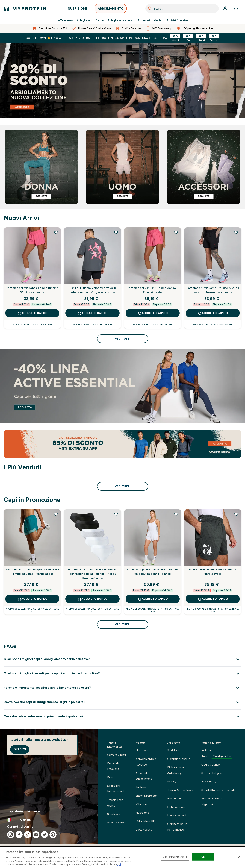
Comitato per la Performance (177, 827)
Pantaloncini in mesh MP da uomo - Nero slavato (213, 572)
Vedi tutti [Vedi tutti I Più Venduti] (123, 486)
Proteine (141, 787)
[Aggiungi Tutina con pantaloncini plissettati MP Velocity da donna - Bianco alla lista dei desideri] (176, 514)
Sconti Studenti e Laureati (218, 790)
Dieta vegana (144, 830)
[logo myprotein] (25, 8)
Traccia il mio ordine (115, 803)
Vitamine (141, 804)
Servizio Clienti (116, 755)
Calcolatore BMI (146, 821)
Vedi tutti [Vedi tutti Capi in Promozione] (123, 624)
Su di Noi (173, 750)
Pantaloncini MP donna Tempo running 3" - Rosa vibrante (32, 290)
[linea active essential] (122, 386)
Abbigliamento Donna (90, 20)
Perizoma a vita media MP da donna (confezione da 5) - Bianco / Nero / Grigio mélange (92, 574)
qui (119, 864)
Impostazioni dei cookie (24, 811)
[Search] (150, 8)
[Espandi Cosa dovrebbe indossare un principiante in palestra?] (122, 717)
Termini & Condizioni (180, 790)
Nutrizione (142, 750)
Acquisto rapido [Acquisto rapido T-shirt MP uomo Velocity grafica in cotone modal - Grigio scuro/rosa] (92, 313)
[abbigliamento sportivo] (122, 81)
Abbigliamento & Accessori (146, 762)
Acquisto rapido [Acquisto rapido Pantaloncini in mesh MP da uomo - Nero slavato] (213, 599)
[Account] (225, 8)
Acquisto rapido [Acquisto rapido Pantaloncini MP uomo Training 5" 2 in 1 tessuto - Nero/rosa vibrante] (213, 313)
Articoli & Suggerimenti (144, 776)
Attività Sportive (177, 20)
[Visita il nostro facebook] (19, 835)
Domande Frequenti (113, 766)
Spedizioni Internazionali (116, 789)
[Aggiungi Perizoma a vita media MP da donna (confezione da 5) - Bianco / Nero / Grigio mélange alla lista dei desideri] (116, 514)
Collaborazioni (176, 807)
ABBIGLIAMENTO (111, 9)
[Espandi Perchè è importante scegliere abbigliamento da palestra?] (122, 688)
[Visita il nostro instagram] (11, 835)
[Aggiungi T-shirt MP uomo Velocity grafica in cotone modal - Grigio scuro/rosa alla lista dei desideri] (116, 232)
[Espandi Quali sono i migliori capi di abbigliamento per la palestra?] (122, 659)
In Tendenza (65, 20)
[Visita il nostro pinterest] (53, 835)
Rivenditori (174, 798)
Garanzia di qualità (179, 759)
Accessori (144, 20)
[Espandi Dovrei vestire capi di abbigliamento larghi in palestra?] (122, 702)
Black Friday (209, 782)
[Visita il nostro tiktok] (28, 835)
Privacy (172, 782)
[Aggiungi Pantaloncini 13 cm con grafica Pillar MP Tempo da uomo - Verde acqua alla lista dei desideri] (56, 514)
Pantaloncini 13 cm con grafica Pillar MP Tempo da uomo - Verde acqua (32, 572)
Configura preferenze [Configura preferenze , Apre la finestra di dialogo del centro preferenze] (175, 857)
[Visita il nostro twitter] (45, 835)
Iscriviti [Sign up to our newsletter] (20, 749)
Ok (203, 857)
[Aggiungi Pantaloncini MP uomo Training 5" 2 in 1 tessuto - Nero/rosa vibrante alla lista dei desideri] (236, 232)
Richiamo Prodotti (119, 823)
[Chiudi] (239, 857)
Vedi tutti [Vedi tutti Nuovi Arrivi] (123, 339)
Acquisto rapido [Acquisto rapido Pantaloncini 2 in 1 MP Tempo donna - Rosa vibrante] (153, 313)
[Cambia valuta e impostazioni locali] (49, 820)
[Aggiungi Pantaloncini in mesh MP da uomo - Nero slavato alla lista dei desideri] (236, 514)
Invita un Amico (217, 754)
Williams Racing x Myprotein (212, 801)
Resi (110, 777)
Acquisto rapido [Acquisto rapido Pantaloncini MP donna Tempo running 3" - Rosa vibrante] (32, 313)
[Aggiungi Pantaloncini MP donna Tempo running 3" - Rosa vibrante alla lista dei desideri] (56, 232)
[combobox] (182, 8)
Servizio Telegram (212, 773)
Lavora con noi (177, 815)
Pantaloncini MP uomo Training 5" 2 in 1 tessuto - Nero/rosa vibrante (213, 290)
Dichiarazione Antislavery (176, 770)
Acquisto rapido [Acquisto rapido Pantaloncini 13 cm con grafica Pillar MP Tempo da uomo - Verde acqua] (32, 599)
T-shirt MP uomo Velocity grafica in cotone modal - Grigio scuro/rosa (92, 290)
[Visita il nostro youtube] (36, 835)
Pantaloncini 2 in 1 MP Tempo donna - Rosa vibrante (153, 290)
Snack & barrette (146, 796)
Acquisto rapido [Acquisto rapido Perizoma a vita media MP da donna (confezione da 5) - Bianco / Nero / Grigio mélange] (92, 599)
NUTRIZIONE (77, 9)
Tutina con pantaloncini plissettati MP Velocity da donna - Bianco (153, 572)
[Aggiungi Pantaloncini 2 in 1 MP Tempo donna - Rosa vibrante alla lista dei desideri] (176, 232)
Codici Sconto (211, 765)
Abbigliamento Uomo (121, 20)
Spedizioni (114, 814)
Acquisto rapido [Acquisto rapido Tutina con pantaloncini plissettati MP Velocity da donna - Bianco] (153, 599)
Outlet (158, 20)
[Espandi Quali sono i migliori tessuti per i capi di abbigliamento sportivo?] (122, 674)
